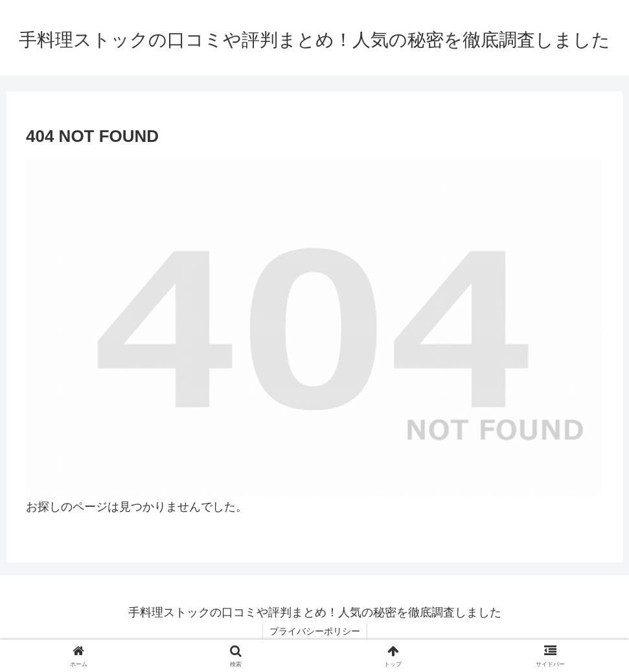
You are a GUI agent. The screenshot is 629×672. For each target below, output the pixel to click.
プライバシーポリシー (315, 631)
